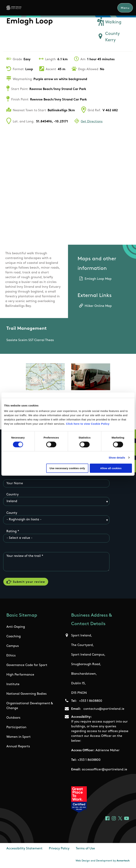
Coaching (14, 637)
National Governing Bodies (26, 694)
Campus (13, 646)
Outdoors (13, 718)
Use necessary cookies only (67, 468)
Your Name (15, 484)
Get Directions (92, 122)
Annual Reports (18, 747)
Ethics (11, 656)
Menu (125, 8)
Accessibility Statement (24, 849)
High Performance (20, 675)
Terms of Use (85, 849)
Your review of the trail (24, 556)
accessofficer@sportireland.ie (104, 770)
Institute (13, 685)
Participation (16, 728)
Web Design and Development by (103, 861)
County (12, 513)
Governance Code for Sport (27, 666)
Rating (12, 531)
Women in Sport (19, 737)
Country (12, 495)
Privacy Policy (59, 849)
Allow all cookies (111, 468)
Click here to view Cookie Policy (88, 424)
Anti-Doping (16, 627)
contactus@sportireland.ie (104, 709)
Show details (117, 457)
